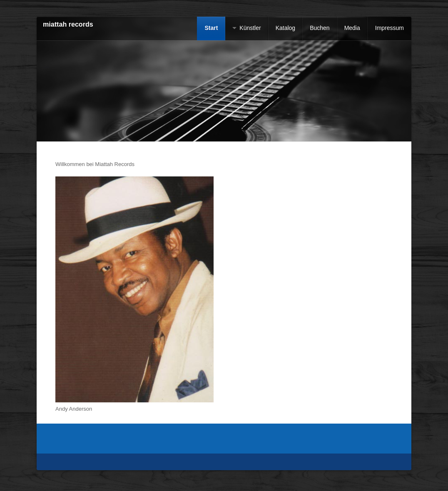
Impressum (390, 28)
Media (352, 28)
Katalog (285, 28)
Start (211, 28)
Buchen (320, 28)
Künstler (250, 28)
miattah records (68, 24)
